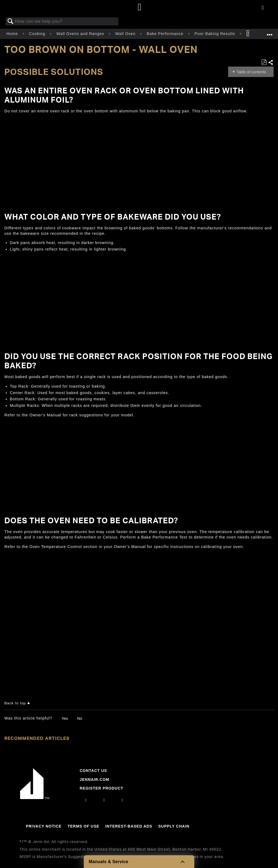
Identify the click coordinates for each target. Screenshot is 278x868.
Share (271, 63)
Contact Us (93, 771)
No (80, 718)
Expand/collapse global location (270, 32)
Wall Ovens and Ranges (81, 34)
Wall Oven (126, 34)
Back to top (15, 703)
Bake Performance (166, 34)
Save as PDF (264, 62)
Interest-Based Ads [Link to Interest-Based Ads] (129, 826)
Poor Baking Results (216, 34)
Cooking (38, 34)
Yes (65, 718)
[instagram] (86, 800)
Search (11, 22)
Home (13, 34)
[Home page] (140, 7)
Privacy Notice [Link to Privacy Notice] (44, 826)
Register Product (101, 788)
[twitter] (122, 800)
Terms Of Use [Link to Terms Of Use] (83, 826)
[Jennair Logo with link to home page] (35, 798)
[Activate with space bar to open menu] (263, 8)
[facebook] (104, 800)
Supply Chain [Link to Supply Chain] (174, 826)
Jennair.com (94, 780)
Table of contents (251, 72)
